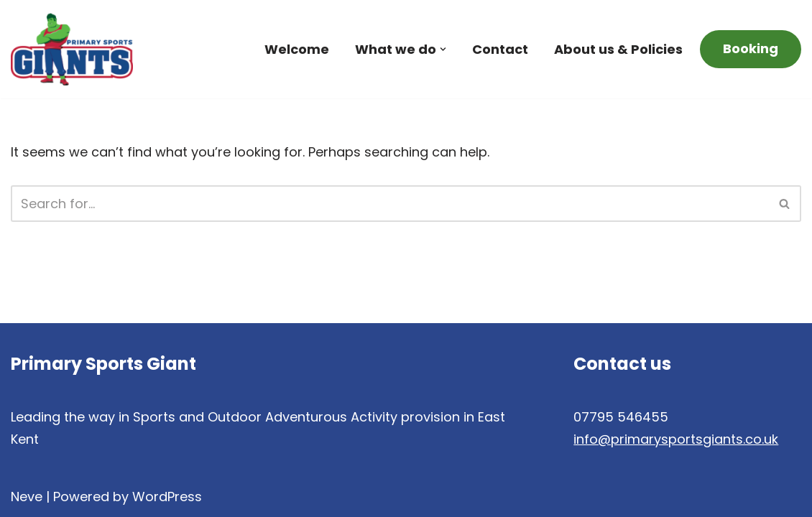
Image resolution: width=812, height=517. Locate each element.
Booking (751, 48)
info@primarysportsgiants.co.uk (676, 439)
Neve (27, 497)
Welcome (297, 49)
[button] (443, 49)
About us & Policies (618, 49)
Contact (500, 49)
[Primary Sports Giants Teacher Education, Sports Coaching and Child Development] (72, 49)
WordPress (167, 497)
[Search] (390, 204)
